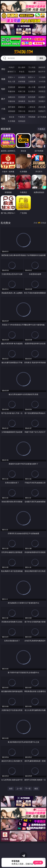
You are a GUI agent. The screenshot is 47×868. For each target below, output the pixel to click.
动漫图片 (42, 97)
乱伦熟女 (32, 91)
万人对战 (32, 67)
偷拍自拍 (22, 87)
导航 (3, 119)
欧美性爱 (42, 87)
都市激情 (12, 107)
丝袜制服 (22, 81)
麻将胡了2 (12, 72)
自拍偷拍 (22, 77)
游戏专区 (42, 67)
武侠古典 (42, 107)
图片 (3, 99)
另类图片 (42, 101)
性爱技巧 (42, 111)
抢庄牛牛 (42, 72)
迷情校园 (12, 111)
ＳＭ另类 (42, 81)
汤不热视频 (42, 117)
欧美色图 (32, 97)
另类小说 (22, 111)
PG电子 (12, 67)
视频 (3, 79)
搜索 (41, 58)
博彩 (3, 69)
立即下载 (38, 862)
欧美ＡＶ (32, 77)
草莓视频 (32, 117)
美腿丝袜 (12, 101)
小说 (3, 109)
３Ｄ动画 (42, 77)
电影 (3, 89)
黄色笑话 (32, 111)
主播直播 (32, 81)
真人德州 (22, 67)
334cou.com (23, 52)
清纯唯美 (22, 101)
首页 (11, 789)
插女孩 (12, 117)
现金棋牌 (32, 72)
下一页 (28, 789)
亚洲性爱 (12, 87)
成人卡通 (32, 87)
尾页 (36, 789)
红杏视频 (12, 121)
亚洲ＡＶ (12, 77)
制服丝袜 (12, 91)
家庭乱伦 (22, 107)
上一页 (19, 789)
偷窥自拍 (12, 97)
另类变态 (42, 91)
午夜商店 (22, 117)
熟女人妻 (12, 81)
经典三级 (22, 91)
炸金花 (22, 72)
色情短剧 (22, 121)
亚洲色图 (22, 97)
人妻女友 (32, 107)
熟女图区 (32, 101)
